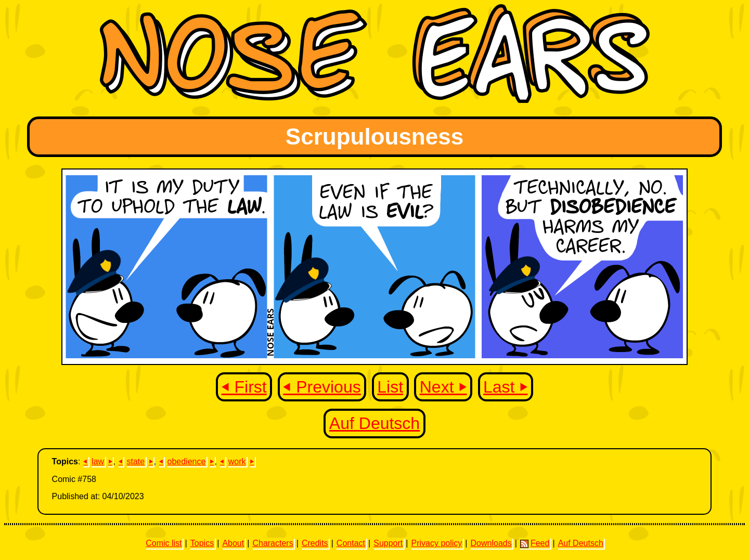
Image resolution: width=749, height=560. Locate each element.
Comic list (164, 543)
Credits (315, 543)
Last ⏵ (505, 387)
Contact (351, 543)
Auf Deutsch (374, 423)
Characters (273, 543)
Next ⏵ (443, 387)
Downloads (491, 543)
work (237, 461)
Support (388, 543)
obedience (187, 461)
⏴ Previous (322, 387)
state (135, 461)
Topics (202, 543)
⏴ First (244, 387)
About (233, 543)
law (98, 461)
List (390, 387)
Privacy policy (436, 543)
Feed (535, 543)
